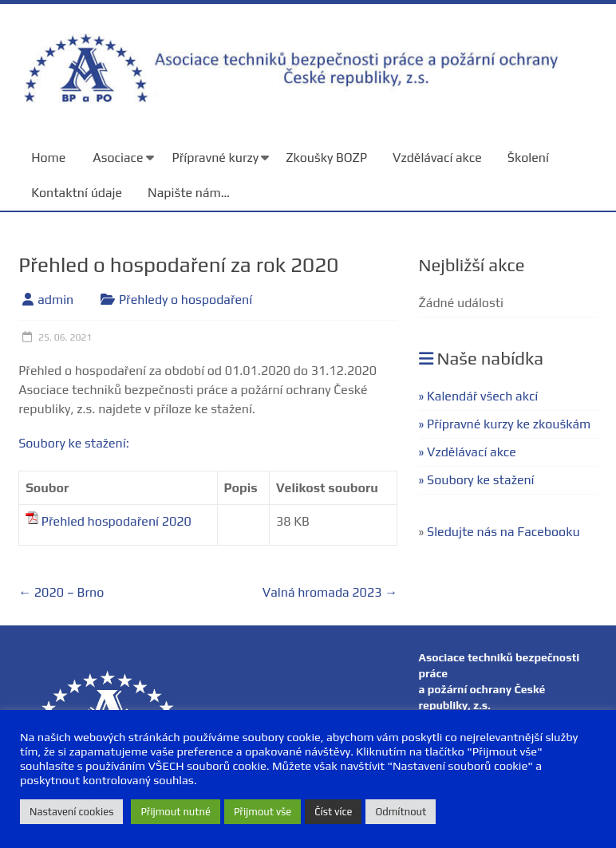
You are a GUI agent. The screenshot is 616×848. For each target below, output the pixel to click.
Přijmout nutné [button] (176, 812)
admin (55, 300)
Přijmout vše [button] (263, 812)
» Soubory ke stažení (477, 480)
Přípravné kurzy (216, 158)
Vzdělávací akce (437, 158)
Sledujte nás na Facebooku (503, 532)
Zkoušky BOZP (326, 158)
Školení (528, 158)
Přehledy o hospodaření (186, 300)
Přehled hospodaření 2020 (116, 521)
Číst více (333, 812)
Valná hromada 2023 (330, 592)
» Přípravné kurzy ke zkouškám (505, 424)
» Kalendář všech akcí (479, 396)
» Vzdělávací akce (468, 452)
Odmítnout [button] (401, 812)
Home (48, 158)
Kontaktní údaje (77, 193)
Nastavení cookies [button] (71, 812)
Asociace (118, 158)
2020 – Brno (61, 592)
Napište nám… (189, 193)
